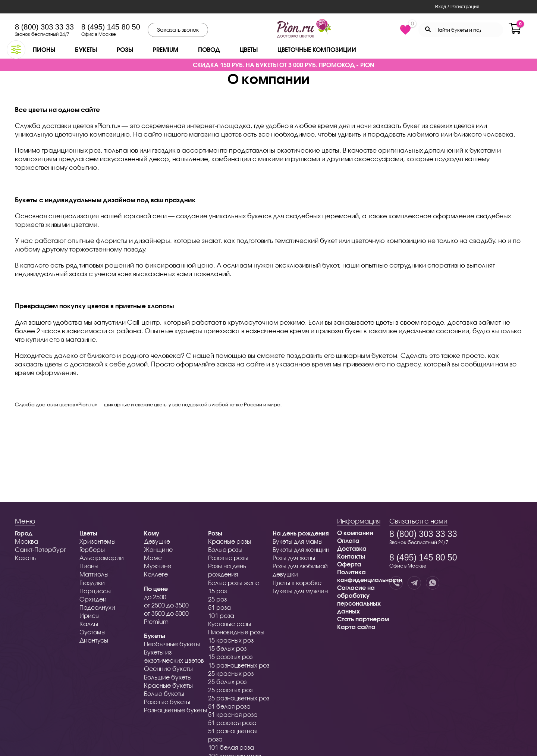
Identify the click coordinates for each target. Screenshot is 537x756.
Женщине (158, 549)
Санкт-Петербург (40, 549)
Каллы (89, 624)
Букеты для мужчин (300, 591)
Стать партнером (363, 619)
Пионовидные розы (236, 632)
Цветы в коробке (297, 583)
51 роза (219, 607)
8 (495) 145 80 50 (111, 27)
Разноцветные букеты (175, 710)
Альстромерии (102, 558)
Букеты (86, 49)
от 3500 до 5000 (166, 613)
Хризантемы (98, 541)
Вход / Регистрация (457, 7)
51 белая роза (229, 706)
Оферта (349, 564)
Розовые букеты (167, 702)
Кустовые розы (230, 624)
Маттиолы (94, 574)
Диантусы (94, 640)
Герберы (92, 549)
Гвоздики (92, 583)
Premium (166, 49)
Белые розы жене (234, 583)
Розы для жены (294, 558)
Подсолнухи (97, 607)
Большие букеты (168, 677)
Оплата (348, 541)
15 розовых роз (230, 657)
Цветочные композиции (317, 49)
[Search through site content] (461, 30)
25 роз (217, 599)
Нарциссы (95, 591)
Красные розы (230, 541)
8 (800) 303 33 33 (44, 27)
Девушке (157, 541)
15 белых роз (227, 648)
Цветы (249, 49)
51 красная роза (233, 714)
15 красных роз (231, 640)
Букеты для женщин (301, 549)
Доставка (352, 548)
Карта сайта (356, 627)
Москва (26, 541)
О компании (355, 533)
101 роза (221, 616)
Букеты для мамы (298, 541)
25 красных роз (231, 673)
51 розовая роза (232, 723)
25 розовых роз (230, 690)
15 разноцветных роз (239, 665)
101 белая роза (231, 747)
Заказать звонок (178, 30)
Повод (209, 49)
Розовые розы (228, 558)
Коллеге (156, 574)
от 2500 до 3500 (166, 605)
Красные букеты (168, 685)
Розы (125, 49)
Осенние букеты (168, 668)
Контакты (351, 556)
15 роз (217, 591)
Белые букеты (164, 693)
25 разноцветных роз (239, 698)
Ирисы (89, 616)
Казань (25, 558)
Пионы (44, 49)
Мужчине (158, 566)
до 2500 (155, 597)
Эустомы (92, 632)
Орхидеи (93, 599)
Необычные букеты (172, 644)
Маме (153, 558)
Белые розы (225, 549)
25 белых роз (227, 682)
